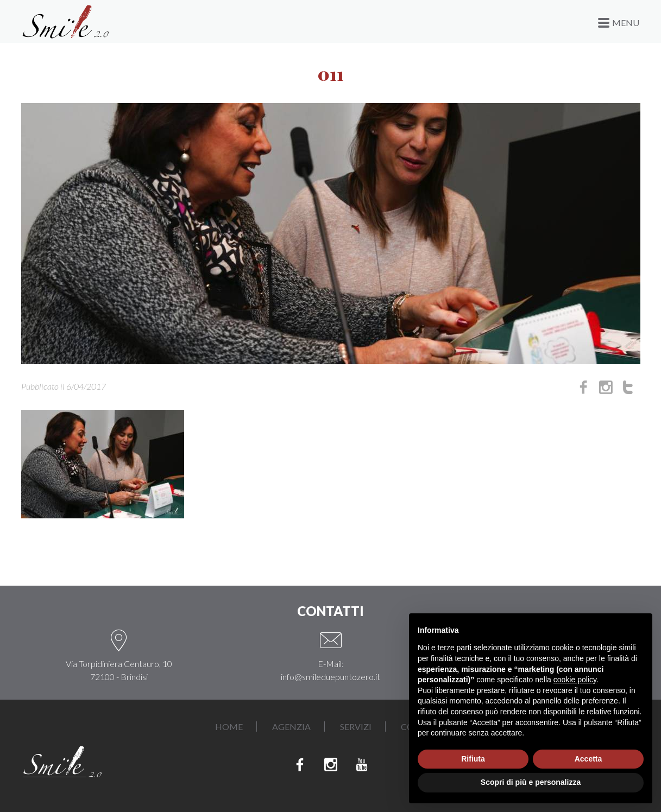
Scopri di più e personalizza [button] (531, 782)
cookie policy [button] (575, 680)
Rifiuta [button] (473, 759)
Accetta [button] (588, 759)
